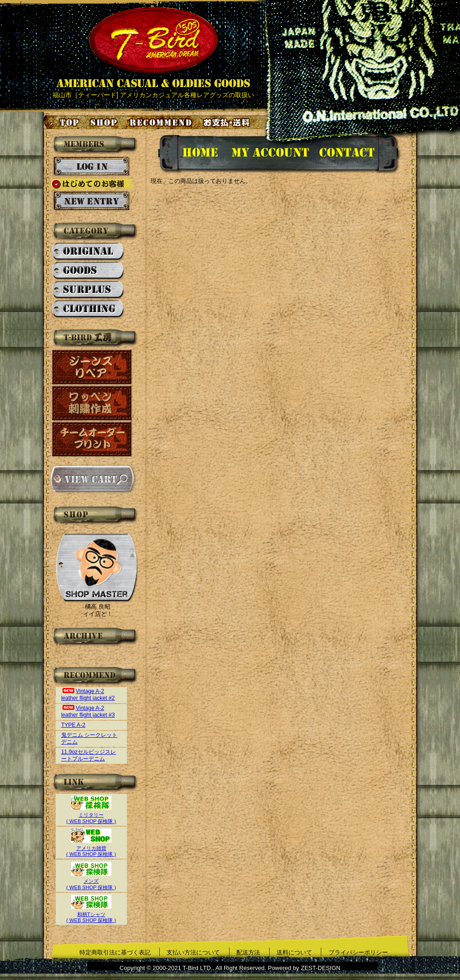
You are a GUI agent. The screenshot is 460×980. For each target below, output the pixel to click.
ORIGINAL (88, 252)
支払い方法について (193, 952)
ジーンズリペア (92, 367)
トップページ (62, 122)
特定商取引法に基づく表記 (115, 952)
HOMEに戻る (191, 154)
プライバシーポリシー (358, 952)
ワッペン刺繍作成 (92, 403)
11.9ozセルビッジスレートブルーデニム (89, 755)
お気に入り (162, 122)
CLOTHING (88, 309)
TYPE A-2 (73, 725)
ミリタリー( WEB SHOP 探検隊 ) (91, 815)
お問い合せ (358, 154)
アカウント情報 (269, 154)
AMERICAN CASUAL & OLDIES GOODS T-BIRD (153, 47)
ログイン (91, 167)
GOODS (88, 271)
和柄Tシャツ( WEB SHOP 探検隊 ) (91, 914)
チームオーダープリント (92, 439)
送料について (294, 952)
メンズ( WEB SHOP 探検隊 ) (91, 881)
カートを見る (92, 479)
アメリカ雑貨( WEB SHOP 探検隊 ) (91, 848)
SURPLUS (88, 290)
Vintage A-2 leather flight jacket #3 (88, 712)
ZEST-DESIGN (321, 968)
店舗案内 (105, 122)
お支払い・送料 (228, 122)
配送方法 (248, 952)
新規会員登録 (91, 201)
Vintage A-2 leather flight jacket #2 (88, 695)
